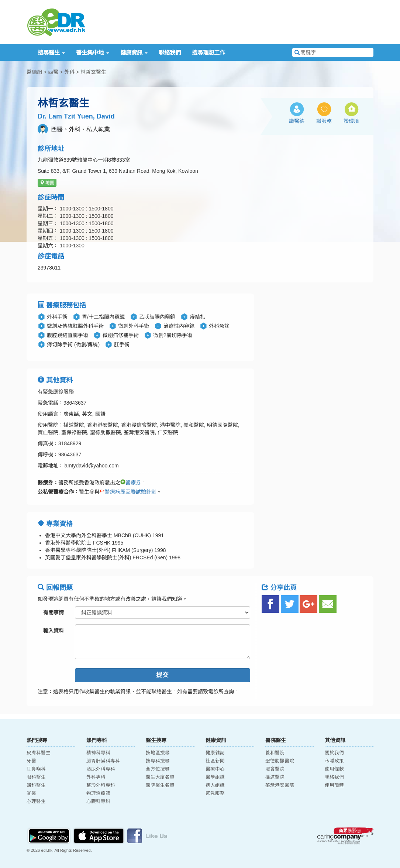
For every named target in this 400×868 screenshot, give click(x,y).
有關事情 (54, 613)
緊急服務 (215, 793)
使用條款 (334, 769)
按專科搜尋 (158, 761)
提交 (162, 675)
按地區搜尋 (158, 753)
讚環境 (351, 121)
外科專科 (96, 777)
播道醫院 (275, 777)
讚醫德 (297, 121)
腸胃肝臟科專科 (103, 761)
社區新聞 (215, 761)
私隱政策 (334, 761)
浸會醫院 (275, 769)
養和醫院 (275, 753)
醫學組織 (215, 777)
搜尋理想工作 (208, 53)
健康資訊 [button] (134, 53)
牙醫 (31, 761)
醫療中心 (215, 769)
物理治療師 (98, 793)
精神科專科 (98, 753)
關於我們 (334, 753)
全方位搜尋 (158, 769)
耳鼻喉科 (36, 769)
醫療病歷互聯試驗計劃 (128, 492)
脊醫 (31, 793)
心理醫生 (36, 802)
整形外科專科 (101, 785)
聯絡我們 (170, 53)
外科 (69, 72)
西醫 (53, 72)
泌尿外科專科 (101, 769)
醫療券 (131, 483)
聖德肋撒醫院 (280, 761)
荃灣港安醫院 (280, 785)
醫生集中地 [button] (92, 53)
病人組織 (215, 785)
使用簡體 (334, 785)
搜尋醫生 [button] (51, 53)
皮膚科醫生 (39, 753)
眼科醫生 (36, 777)
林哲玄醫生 (93, 72)
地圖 (47, 183)
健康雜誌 (215, 753)
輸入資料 (54, 631)
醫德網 (34, 72)
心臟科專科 (98, 802)
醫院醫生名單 (160, 785)
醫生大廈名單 (160, 777)
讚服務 (324, 121)
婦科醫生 (36, 785)
